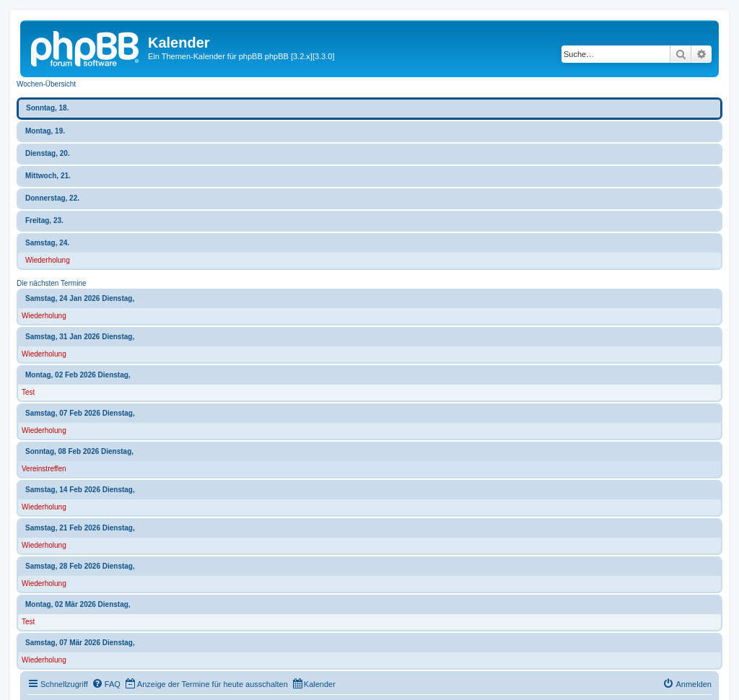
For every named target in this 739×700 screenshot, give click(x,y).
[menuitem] (106, 684)
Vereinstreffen (44, 469)
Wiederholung (48, 260)
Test (28, 392)
